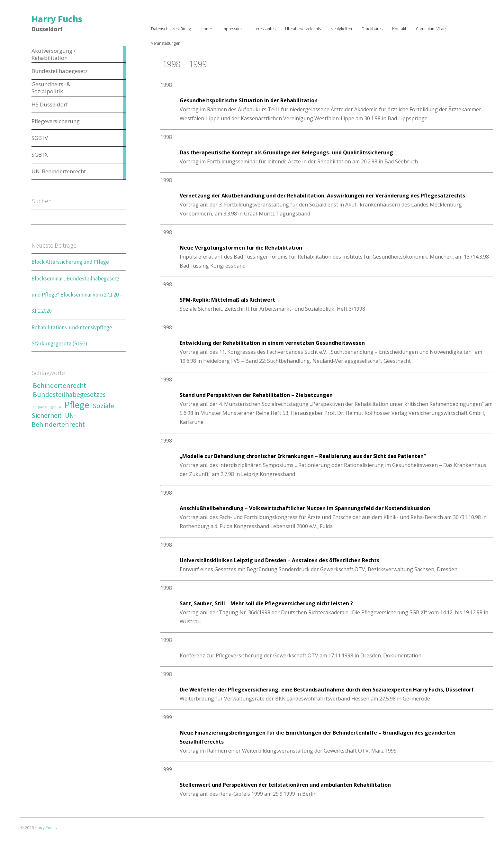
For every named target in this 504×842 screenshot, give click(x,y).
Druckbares (372, 29)
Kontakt (399, 29)
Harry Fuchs (57, 19)
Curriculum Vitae (431, 29)
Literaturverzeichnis (303, 29)
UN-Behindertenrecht (58, 420)
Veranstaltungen (166, 43)
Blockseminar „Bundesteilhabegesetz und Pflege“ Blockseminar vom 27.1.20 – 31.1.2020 (77, 295)
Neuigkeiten (341, 29)
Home (206, 29)
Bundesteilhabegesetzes (69, 394)
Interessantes (263, 29)
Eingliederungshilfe (47, 407)
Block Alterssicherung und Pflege (70, 262)
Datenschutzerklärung (171, 29)
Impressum (232, 29)
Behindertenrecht (59, 385)
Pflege (77, 405)
